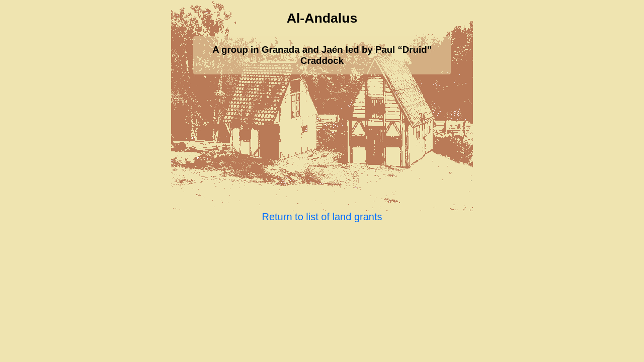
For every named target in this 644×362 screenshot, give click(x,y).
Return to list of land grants (322, 217)
